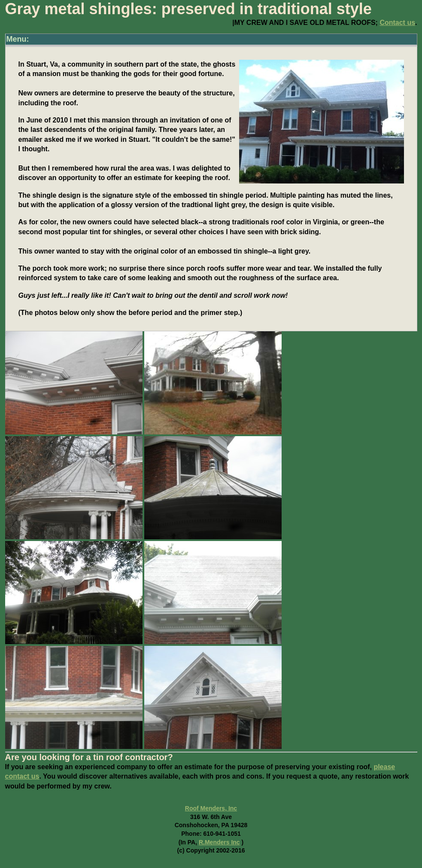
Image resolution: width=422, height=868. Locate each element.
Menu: (18, 39)
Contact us (397, 23)
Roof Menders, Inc (211, 808)
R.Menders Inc (219, 842)
